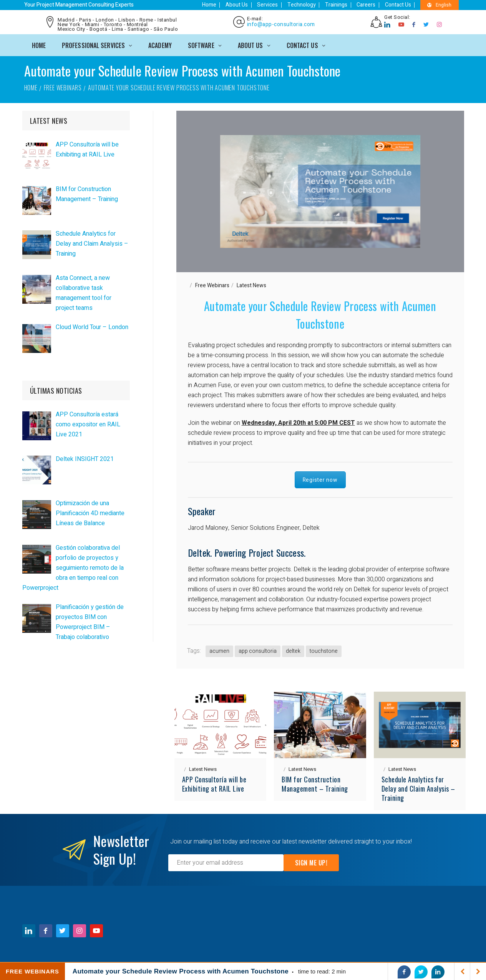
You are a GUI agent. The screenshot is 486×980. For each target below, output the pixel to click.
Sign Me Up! (311, 861)
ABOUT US (250, 43)
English (440, 5)
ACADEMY (160, 43)
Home (224, 5)
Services (278, 5)
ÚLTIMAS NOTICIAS (56, 389)
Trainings (343, 5)
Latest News (251, 284)
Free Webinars (63, 86)
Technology (310, 5)
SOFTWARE (201, 43)
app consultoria (258, 649)
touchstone (324, 649)
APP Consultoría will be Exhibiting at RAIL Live (214, 782)
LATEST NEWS (49, 119)
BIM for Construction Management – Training (315, 782)
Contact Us (400, 5)
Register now (320, 478)
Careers (371, 5)
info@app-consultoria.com (280, 24)
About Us (249, 5)
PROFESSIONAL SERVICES (93, 43)
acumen (219, 649)
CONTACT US (302, 43)
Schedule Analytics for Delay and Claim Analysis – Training (418, 787)
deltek (293, 649)
